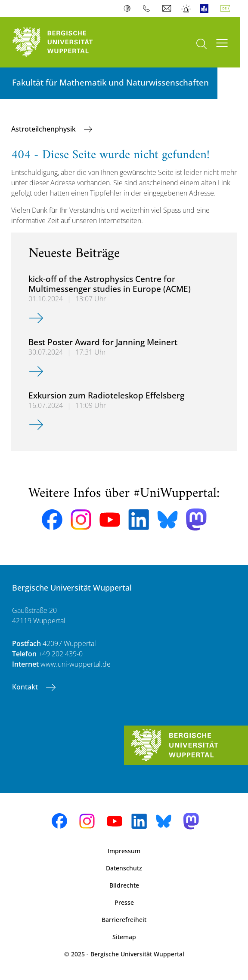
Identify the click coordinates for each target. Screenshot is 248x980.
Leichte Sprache (206, 9)
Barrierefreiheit (124, 920)
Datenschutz (124, 868)
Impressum (124, 851)
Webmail (168, 9)
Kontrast (129, 9)
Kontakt (26, 687)
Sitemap (124, 937)
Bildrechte (124, 885)
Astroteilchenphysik (44, 129)
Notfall (187, 9)
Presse (124, 902)
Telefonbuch (148, 9)
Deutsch (227, 9)
